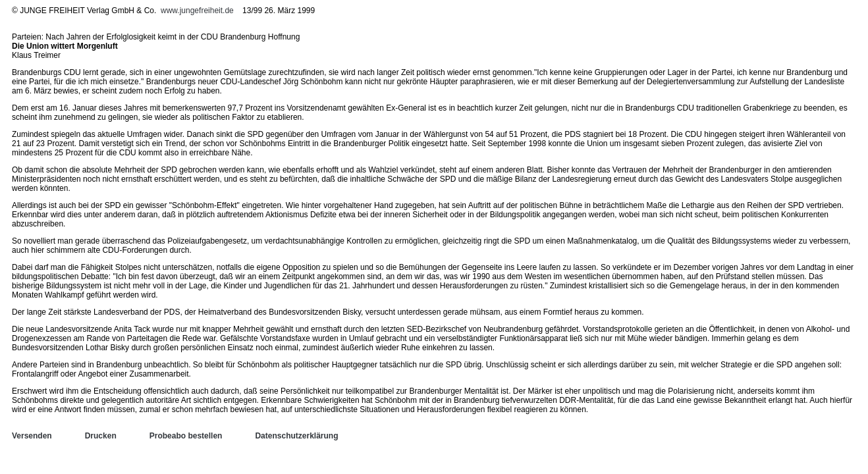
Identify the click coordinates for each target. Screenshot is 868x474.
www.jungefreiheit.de (197, 11)
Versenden (32, 436)
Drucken (101, 436)
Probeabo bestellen (186, 436)
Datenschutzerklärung (296, 436)
